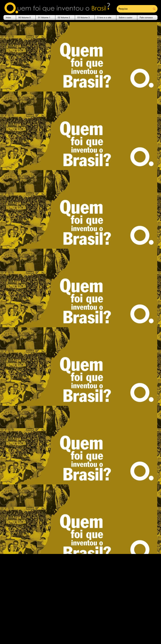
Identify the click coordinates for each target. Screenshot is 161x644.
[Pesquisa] (132, 9)
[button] (26, 18)
